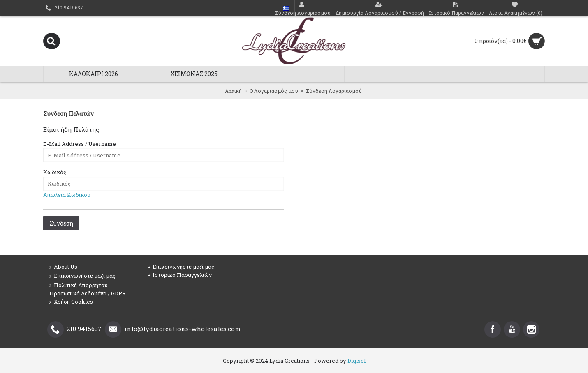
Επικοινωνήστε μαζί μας (82, 276)
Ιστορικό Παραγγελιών (180, 275)
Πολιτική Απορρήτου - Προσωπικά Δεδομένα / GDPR (88, 289)
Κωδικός (55, 172)
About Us (63, 267)
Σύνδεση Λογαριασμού (334, 91)
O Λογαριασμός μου (274, 91)
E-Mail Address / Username (80, 144)
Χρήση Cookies (71, 302)
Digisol (357, 361)
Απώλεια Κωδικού (67, 195)
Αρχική (233, 91)
